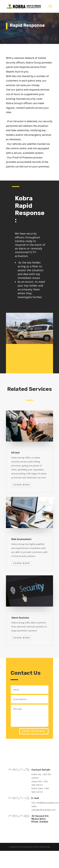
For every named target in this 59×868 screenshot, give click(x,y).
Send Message (34, 731)
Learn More (22, 485)
